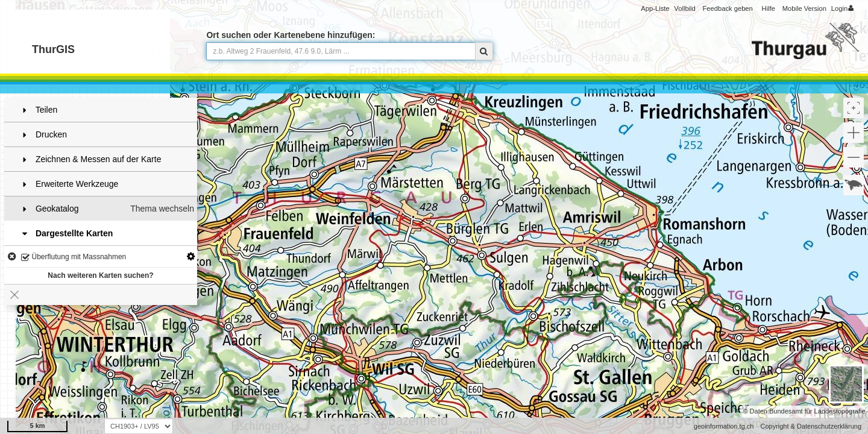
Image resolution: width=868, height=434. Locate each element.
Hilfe (769, 8)
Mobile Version (804, 8)
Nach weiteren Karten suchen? (100, 275)
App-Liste (655, 8)
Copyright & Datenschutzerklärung (811, 426)
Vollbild (684, 8)
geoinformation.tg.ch (724, 426)
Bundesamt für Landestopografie (817, 411)
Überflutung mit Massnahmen (74, 258)
